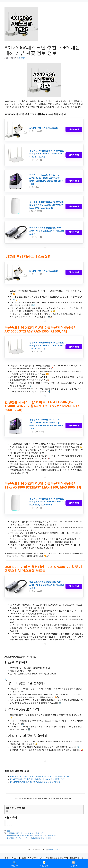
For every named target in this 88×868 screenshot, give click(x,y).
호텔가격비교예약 (12, 858)
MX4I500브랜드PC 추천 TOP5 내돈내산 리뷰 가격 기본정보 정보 (38, 779)
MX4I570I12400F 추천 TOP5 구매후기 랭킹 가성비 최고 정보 (36, 782)
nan (9, 831)
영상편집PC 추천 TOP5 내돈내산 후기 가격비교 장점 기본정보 (29, 838)
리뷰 (32, 833)
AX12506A (11, 833)
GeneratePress (54, 849)
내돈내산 (19, 833)
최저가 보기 (74, 129)
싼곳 (36, 833)
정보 (39, 833)
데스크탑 (26, 833)
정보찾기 (74, 858)
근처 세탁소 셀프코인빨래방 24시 (54, 858)
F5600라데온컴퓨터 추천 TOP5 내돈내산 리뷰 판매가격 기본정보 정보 (40, 776)
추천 (44, 833)
